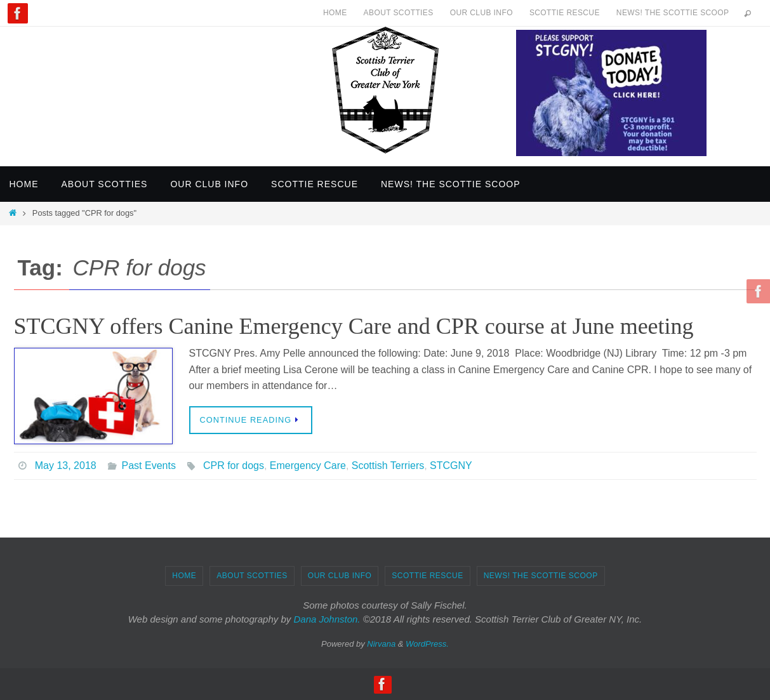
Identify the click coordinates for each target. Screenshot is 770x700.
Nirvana (381, 644)
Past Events (149, 466)
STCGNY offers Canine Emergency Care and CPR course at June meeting (354, 326)
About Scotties (399, 13)
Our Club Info (481, 13)
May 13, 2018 (66, 466)
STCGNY (451, 466)
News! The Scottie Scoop (673, 13)
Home (335, 13)
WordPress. (427, 644)
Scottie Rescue (565, 13)
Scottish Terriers (388, 466)
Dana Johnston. (327, 619)
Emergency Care (308, 466)
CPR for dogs (234, 466)
